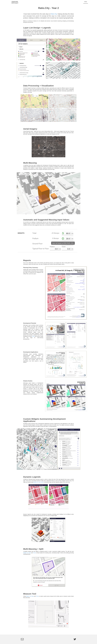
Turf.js (34, 553)
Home (86, 2)
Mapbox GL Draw (27, 553)
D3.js (34, 336)
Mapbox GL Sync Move (38, 482)
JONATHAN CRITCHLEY (13, 2)
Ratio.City (54, 14)
